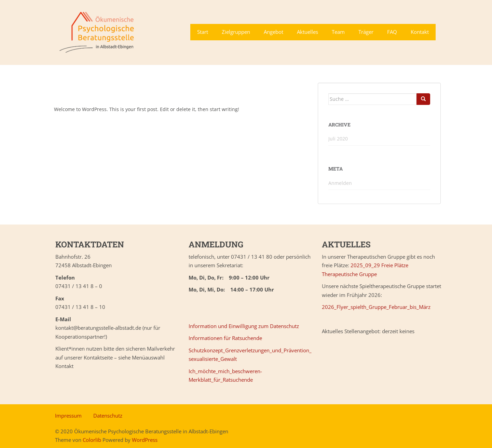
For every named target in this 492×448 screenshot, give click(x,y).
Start (203, 32)
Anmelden (340, 183)
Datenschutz (108, 416)
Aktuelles (307, 32)
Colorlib (92, 440)
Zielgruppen (236, 32)
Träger (366, 32)
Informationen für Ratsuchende (225, 338)
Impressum (68, 416)
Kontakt (420, 32)
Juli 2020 (338, 139)
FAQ (392, 32)
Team (338, 32)
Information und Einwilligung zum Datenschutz (244, 326)
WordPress (145, 440)
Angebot (274, 32)
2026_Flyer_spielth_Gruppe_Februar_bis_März (376, 307)
